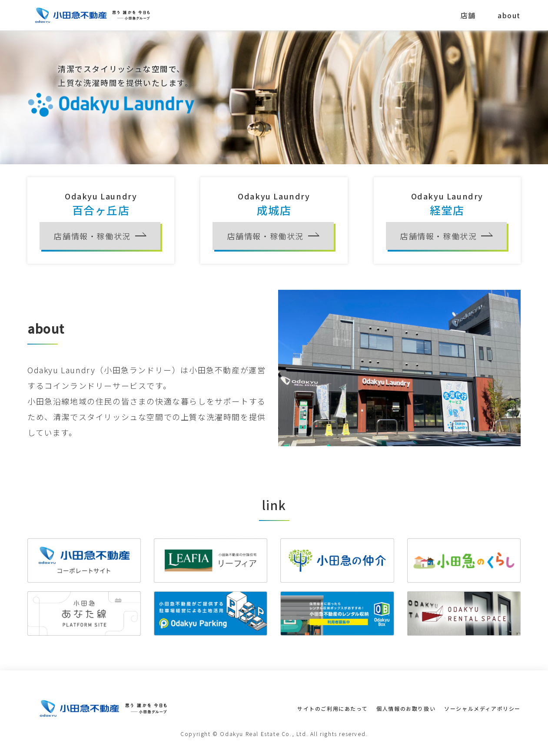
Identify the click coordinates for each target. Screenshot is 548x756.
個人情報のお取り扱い (406, 708)
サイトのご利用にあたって (332, 708)
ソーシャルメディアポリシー (482, 708)
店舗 (468, 15)
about (509, 15)
